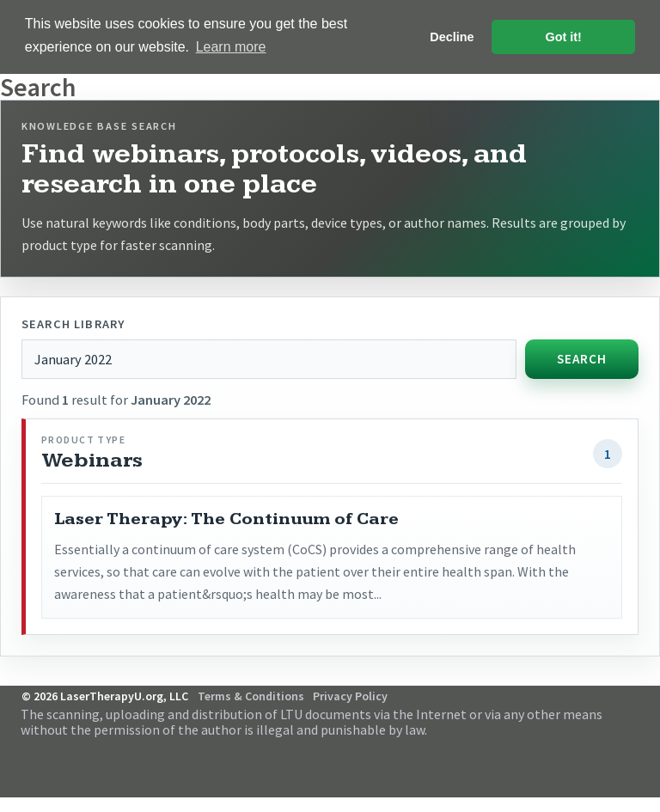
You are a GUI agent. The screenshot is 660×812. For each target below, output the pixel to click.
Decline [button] (452, 37)
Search (581, 358)
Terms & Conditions (251, 695)
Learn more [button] (231, 47)
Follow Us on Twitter (632, 752)
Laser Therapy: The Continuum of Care (226, 518)
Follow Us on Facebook (608, 752)
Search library (73, 323)
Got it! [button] (564, 37)
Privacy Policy (350, 695)
